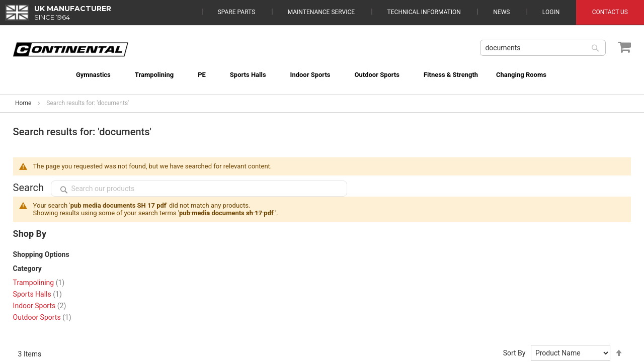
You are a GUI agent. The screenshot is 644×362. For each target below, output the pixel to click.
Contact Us (610, 12)
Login (551, 12)
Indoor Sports (40, 306)
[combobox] (543, 48)
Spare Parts (237, 12)
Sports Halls (37, 294)
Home (23, 103)
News (501, 12)
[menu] (322, 69)
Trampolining (39, 283)
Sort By (514, 353)
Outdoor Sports (42, 317)
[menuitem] (80, 75)
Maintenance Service (321, 12)
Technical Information (424, 12)
